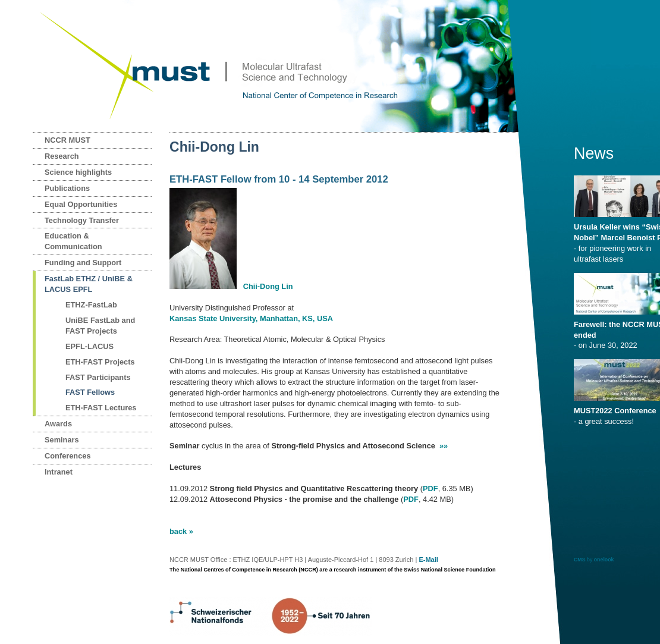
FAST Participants (98, 377)
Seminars (62, 440)
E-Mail (428, 560)
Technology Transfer (82, 220)
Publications (67, 188)
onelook (604, 560)
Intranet (59, 472)
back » (181, 531)
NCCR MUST (67, 140)
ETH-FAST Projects (100, 362)
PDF (430, 489)
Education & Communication (73, 241)
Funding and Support (83, 263)
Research (62, 156)
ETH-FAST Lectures (101, 408)
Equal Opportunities (81, 204)
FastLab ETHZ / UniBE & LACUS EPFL (89, 284)
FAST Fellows (90, 392)
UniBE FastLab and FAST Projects (100, 326)
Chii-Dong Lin (268, 286)
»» (444, 446)
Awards (58, 424)
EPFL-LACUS (89, 346)
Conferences (68, 456)
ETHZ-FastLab (91, 305)
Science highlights (78, 172)
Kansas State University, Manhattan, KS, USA (251, 318)
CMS (580, 560)
